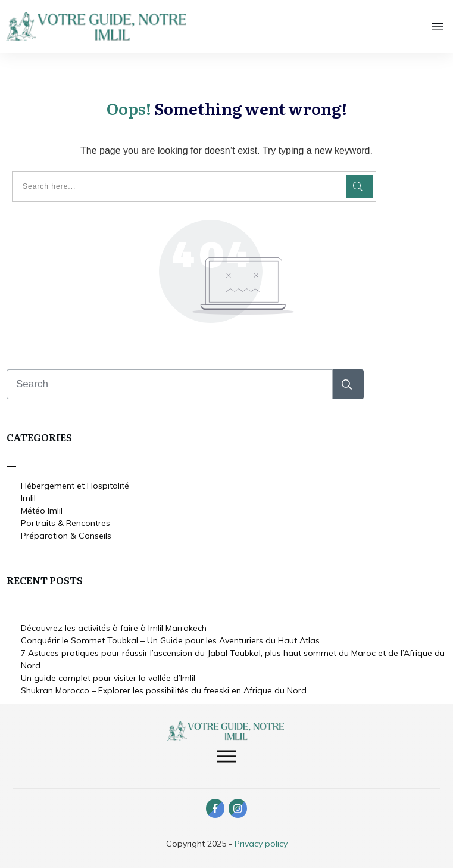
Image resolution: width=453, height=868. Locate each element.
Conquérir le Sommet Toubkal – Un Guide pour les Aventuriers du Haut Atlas (170, 639)
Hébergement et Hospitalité (75, 484)
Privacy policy (261, 842)
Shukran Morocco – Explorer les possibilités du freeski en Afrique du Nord (164, 689)
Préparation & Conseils (66, 534)
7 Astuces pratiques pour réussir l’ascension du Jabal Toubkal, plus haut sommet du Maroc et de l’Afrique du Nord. (233, 658)
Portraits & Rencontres (65, 521)
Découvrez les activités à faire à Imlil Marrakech (114, 627)
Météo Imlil (42, 509)
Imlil (28, 496)
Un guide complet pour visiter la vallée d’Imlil (108, 677)
